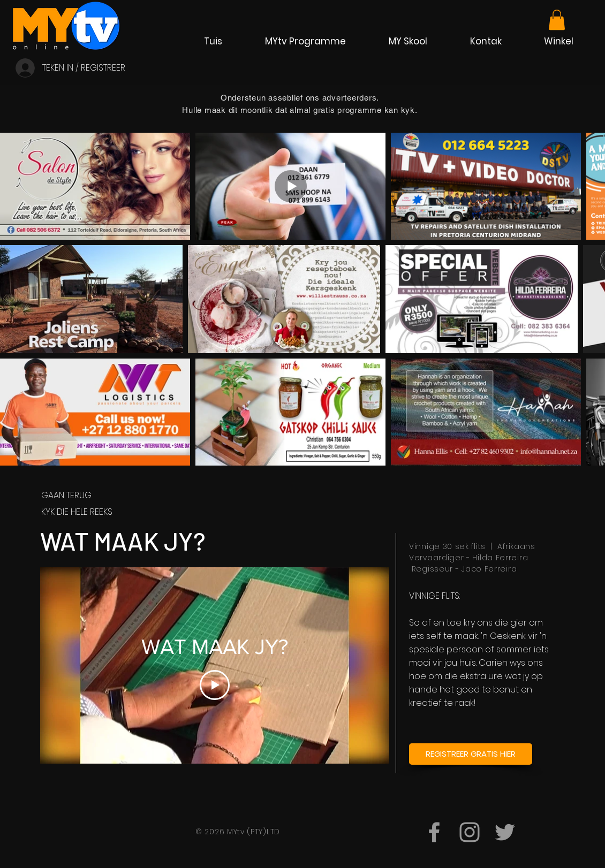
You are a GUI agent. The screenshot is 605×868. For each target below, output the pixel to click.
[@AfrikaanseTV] (505, 832)
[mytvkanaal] (470, 832)
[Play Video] (215, 685)
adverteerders (350, 98)
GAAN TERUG (66, 495)
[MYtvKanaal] (434, 832)
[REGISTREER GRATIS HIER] (471, 754)
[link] (557, 20)
